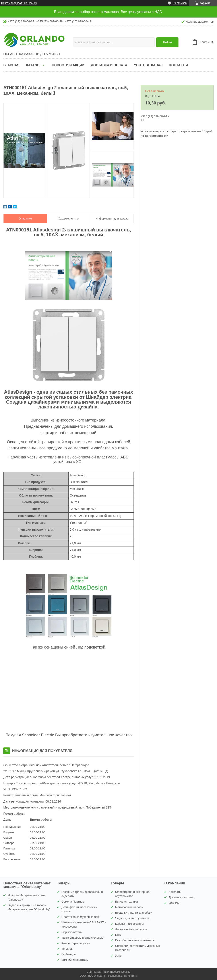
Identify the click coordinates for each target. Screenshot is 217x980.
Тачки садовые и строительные (82, 938)
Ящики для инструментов (132, 918)
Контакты (178, 65)
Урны (119, 956)
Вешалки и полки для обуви (134, 913)
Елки (118, 935)
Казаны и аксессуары (129, 924)
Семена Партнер (73, 902)
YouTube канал (148, 65)
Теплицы (67, 949)
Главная (11, 65)
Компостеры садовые (76, 943)
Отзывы (174, 903)
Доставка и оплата (109, 65)
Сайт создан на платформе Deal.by (109, 972)
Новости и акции (68, 65)
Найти (167, 42)
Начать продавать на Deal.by (19, 3)
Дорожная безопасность (131, 929)
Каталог (34, 65)
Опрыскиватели (72, 932)
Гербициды (69, 954)
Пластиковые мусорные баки (81, 917)
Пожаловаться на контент (121, 976)
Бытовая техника (126, 902)
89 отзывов (180, 3)
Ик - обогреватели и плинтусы (135, 940)
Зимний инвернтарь (75, 960)
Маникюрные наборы (129, 907)
